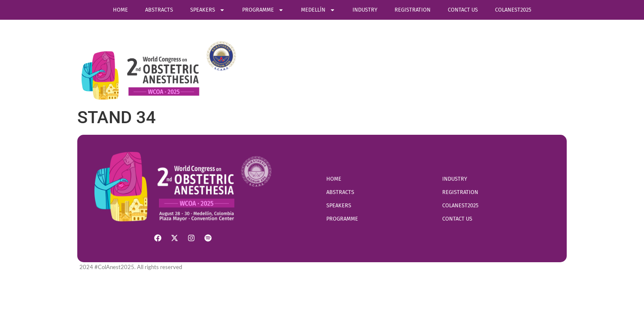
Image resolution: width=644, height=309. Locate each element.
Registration (413, 10)
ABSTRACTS (159, 10)
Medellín (318, 10)
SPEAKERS (208, 10)
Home (120, 10)
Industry (365, 10)
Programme (263, 10)
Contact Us (463, 10)
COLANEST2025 (513, 10)
